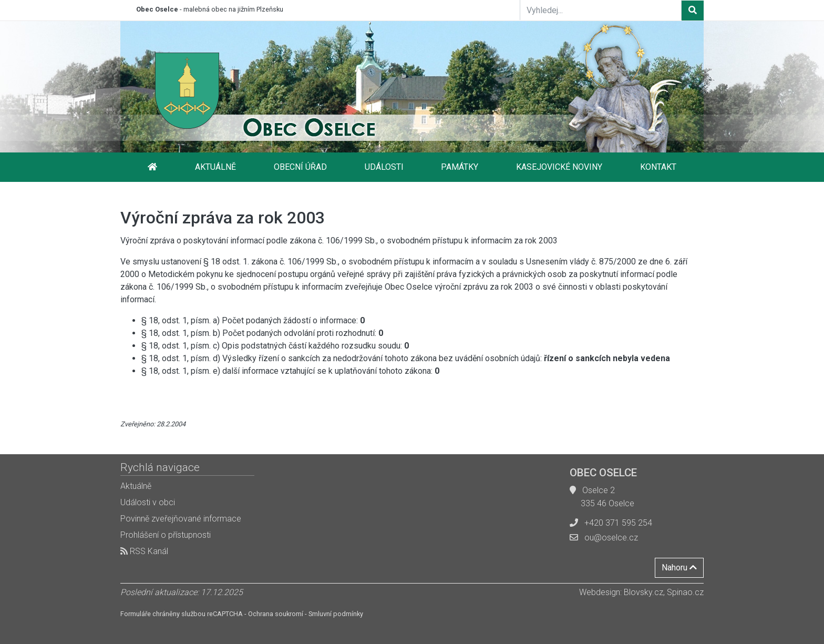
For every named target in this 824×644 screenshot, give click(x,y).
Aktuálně (215, 167)
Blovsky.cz (643, 592)
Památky (460, 167)
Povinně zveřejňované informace (181, 519)
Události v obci (148, 502)
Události (384, 167)
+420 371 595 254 (618, 523)
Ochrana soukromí (276, 614)
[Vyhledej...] (601, 10)
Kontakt (658, 167)
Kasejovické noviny (559, 167)
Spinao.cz (685, 592)
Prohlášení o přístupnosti (166, 535)
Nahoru (679, 568)
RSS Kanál (144, 551)
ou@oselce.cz (611, 538)
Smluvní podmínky (336, 614)
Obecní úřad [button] (300, 167)
